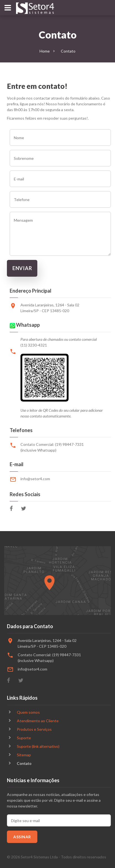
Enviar (22, 268)
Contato (24, 763)
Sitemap (24, 755)
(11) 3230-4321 (34, 345)
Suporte (24, 738)
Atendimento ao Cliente (38, 721)
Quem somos (28, 712)
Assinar (22, 837)
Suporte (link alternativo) (38, 746)
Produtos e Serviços (34, 729)
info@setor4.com (35, 479)
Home (45, 51)
